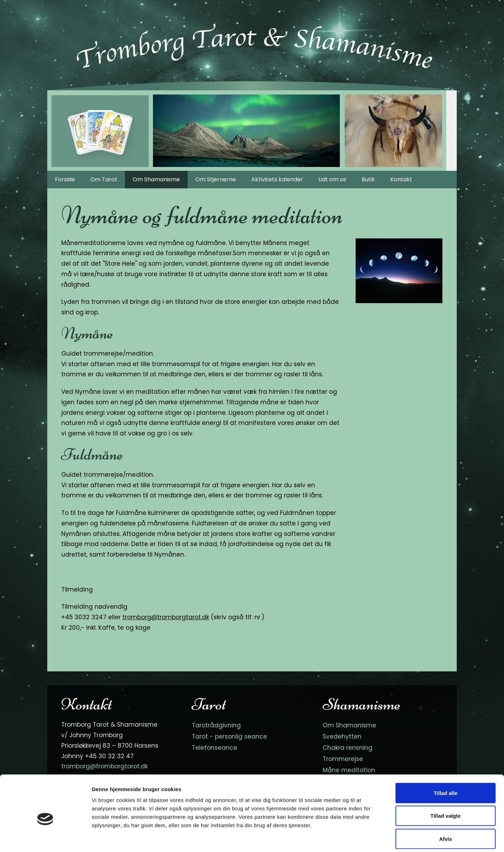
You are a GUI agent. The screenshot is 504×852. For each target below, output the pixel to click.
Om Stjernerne (216, 179)
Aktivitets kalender (277, 179)
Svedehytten (342, 736)
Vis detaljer (364, 838)
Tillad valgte (446, 783)
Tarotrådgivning (216, 725)
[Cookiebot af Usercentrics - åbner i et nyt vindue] (45, 838)
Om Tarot (104, 179)
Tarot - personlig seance (229, 736)
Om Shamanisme (156, 179)
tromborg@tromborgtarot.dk (166, 617)
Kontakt (401, 179)
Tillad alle (446, 760)
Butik (368, 179)
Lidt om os (332, 179)
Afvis (446, 806)
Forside (65, 179)
